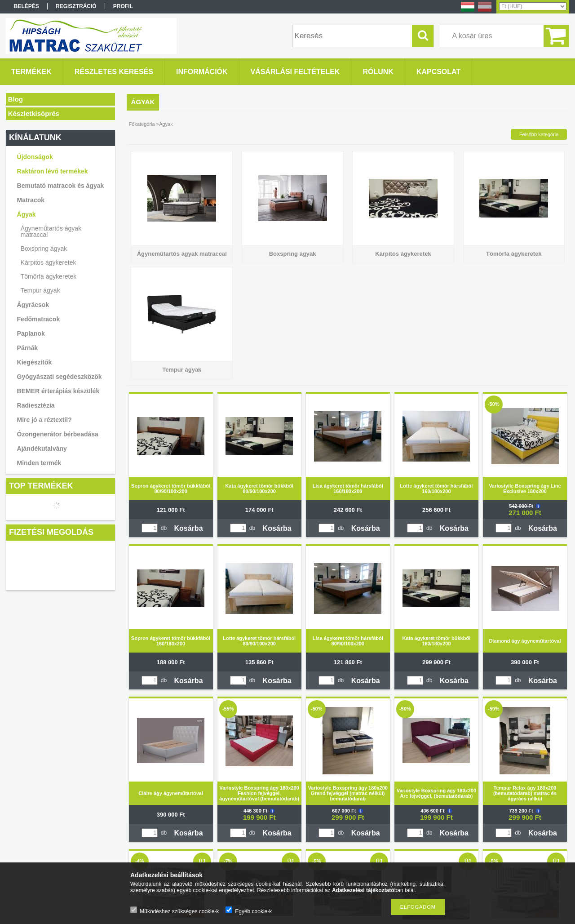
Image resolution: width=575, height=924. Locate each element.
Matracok (31, 200)
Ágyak (27, 214)
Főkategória (142, 124)
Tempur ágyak (40, 290)
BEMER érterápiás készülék (58, 391)
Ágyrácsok (33, 305)
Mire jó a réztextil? (44, 420)
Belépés (27, 6)
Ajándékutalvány (42, 449)
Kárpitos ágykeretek (49, 262)
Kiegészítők (35, 362)
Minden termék (39, 463)
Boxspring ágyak (44, 249)
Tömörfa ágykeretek (49, 276)
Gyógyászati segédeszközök (60, 377)
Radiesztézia (36, 405)
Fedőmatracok (39, 319)
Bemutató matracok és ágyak (61, 186)
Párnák (28, 348)
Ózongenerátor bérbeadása (58, 434)
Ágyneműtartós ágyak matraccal (51, 231)
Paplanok (31, 333)
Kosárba (189, 528)
